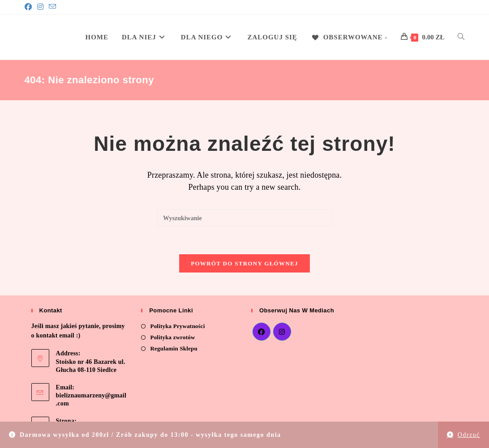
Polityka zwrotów (172, 337)
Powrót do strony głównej (244, 263)
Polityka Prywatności (177, 326)
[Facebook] (30, 7)
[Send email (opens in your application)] (52, 7)
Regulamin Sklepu (174, 348)
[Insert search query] (244, 218)
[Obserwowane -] (349, 37)
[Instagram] (40, 7)
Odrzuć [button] (469, 435)
